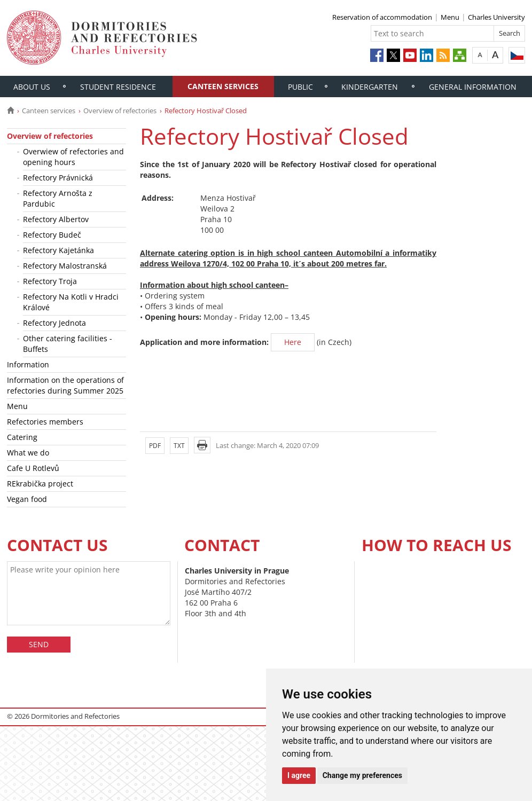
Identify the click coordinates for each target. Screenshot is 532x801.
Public (300, 87)
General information (473, 87)
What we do (28, 453)
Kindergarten (370, 87)
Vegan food (27, 499)
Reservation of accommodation (382, 17)
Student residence (118, 87)
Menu (450, 17)
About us (32, 87)
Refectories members (45, 422)
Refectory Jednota (54, 323)
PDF (155, 446)
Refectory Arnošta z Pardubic (58, 198)
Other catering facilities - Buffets (68, 344)
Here (293, 342)
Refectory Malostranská (65, 266)
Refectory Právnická (58, 178)
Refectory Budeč (52, 235)
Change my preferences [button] (362, 775)
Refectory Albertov (56, 219)
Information (28, 364)
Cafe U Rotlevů (33, 468)
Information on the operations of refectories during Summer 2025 (65, 385)
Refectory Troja (50, 281)
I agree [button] (299, 775)
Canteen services (223, 86)
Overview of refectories (120, 111)
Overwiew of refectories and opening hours (73, 157)
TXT (179, 446)
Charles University (496, 17)
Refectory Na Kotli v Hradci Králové (71, 302)
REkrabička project (40, 484)
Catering (22, 437)
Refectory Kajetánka (58, 250)
